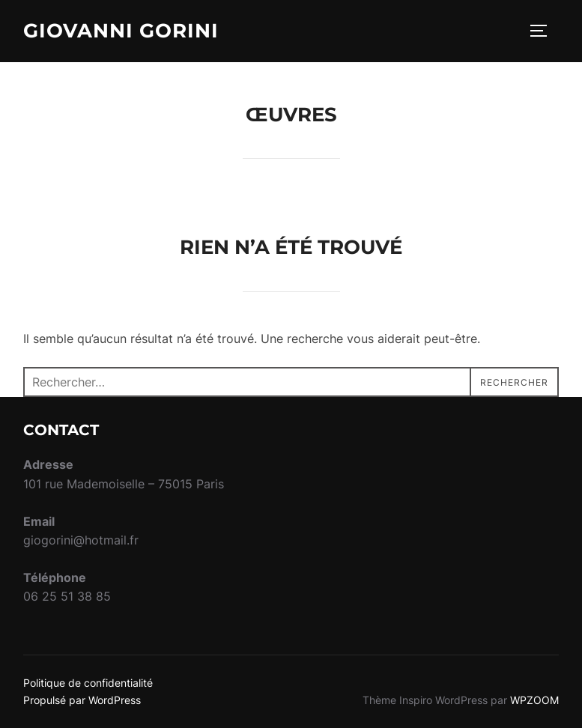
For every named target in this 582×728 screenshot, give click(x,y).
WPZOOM (534, 700)
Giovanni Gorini (121, 31)
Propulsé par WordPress (82, 700)
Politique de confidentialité (88, 683)
